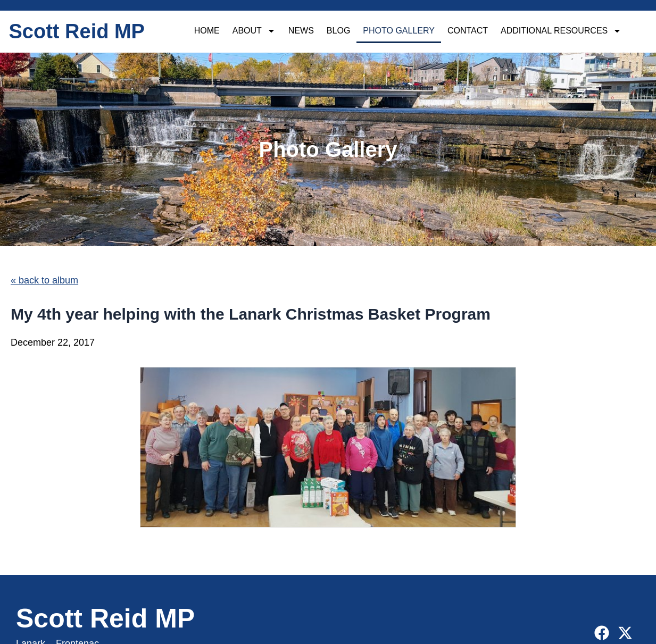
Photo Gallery (399, 31)
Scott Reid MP (77, 31)
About (254, 31)
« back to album (44, 280)
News (301, 31)
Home (207, 31)
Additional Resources (561, 31)
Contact (468, 31)
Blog (338, 31)
